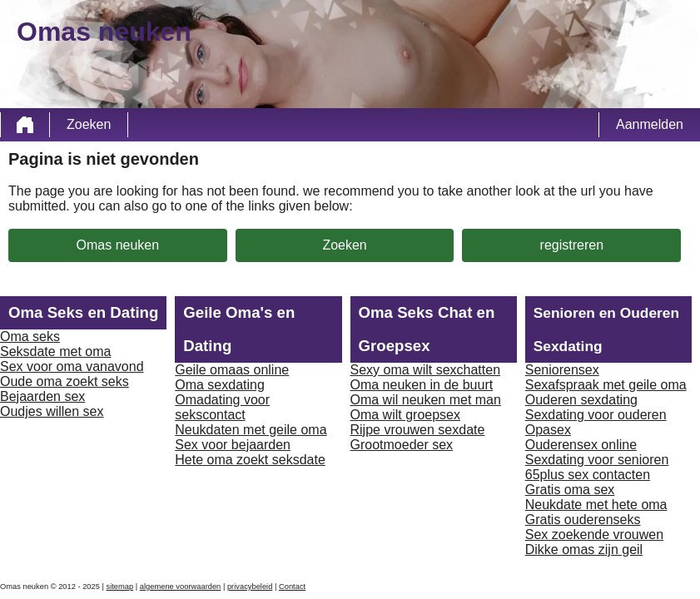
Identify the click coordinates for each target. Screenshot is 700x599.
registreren (572, 245)
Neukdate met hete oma (596, 505)
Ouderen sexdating (581, 400)
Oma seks (30, 337)
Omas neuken (118, 245)
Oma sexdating (220, 385)
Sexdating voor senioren (597, 460)
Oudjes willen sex (52, 411)
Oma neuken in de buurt (422, 385)
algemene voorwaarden (181, 587)
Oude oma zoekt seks (65, 381)
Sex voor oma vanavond (72, 366)
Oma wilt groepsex (406, 415)
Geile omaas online (232, 370)
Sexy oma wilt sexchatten (426, 370)
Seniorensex (562, 370)
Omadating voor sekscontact (222, 407)
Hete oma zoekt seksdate (250, 460)
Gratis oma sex (570, 490)
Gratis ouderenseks (583, 520)
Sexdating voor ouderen (596, 415)
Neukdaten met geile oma (251, 430)
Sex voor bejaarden (233, 445)
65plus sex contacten (588, 475)
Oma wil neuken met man (426, 400)
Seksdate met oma (55, 351)
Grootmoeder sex (402, 445)
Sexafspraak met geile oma (606, 385)
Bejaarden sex (42, 396)
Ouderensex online (581, 445)
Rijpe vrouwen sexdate (418, 430)
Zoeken (89, 124)
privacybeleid (250, 587)
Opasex (548, 430)
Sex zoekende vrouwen (594, 535)
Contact (292, 587)
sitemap (120, 587)
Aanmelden (650, 124)
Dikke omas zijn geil (584, 549)
